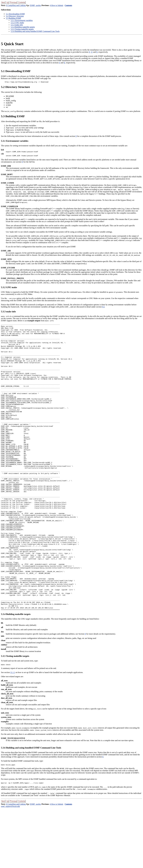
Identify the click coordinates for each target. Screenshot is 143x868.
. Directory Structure (15, 16)
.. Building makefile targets (23, 27)
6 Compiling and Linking (16, 5)
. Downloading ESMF (15, 14)
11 (92, 52)
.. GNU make (17, 23)
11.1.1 (13, 731)
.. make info (17, 25)
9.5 (103, 308)
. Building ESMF (13, 18)
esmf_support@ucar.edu (10, 866)
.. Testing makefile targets (22, 29)
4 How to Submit (56, 5)
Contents (68, 5)
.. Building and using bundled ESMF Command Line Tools (35, 31)
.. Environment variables (22, 20)
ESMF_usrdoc (35, 5)
